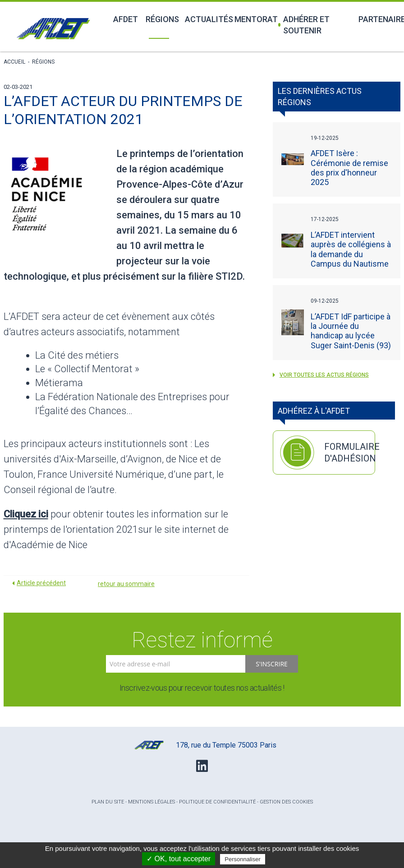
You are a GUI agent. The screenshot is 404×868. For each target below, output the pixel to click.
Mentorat (252, 19)
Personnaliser (243, 859)
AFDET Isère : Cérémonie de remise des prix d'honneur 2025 (349, 168)
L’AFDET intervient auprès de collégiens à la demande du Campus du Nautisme (351, 249)
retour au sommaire (126, 584)
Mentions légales (151, 802)
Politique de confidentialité (217, 802)
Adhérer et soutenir (304, 25)
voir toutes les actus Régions (321, 375)
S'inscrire (272, 664)
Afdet (124, 19)
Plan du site (108, 802)
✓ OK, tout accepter (179, 859)
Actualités (204, 19)
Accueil (14, 62)
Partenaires (379, 19)
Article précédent (41, 583)
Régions (160, 19)
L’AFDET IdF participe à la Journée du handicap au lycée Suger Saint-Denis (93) (351, 331)
